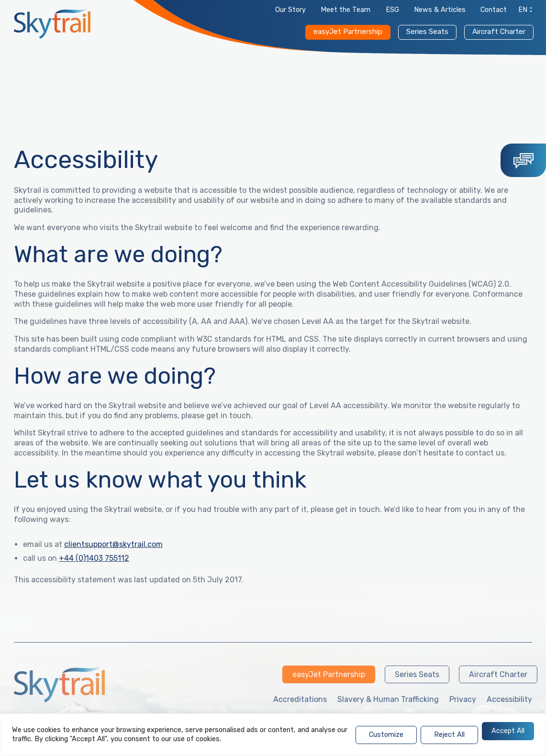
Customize (386, 735)
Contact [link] (494, 10)
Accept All (508, 731)
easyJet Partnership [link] (348, 32)
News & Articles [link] (440, 10)
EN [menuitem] (523, 10)
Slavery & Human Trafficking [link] (388, 699)
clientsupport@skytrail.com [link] (113, 544)
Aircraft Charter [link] (499, 32)
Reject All (449, 735)
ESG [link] (392, 10)
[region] (273, 735)
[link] (52, 23)
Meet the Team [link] (345, 10)
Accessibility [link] (509, 699)
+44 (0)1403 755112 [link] (94, 558)
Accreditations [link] (300, 699)
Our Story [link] (290, 10)
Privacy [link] (463, 699)
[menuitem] (523, 12)
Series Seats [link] (427, 32)
